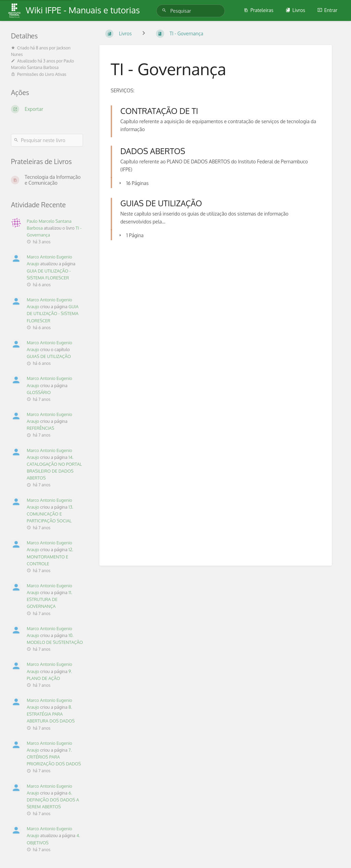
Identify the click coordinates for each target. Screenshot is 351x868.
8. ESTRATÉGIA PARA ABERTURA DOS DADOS (51, 714)
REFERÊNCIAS (40, 428)
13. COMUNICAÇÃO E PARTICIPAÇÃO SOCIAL (50, 514)
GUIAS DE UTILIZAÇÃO (49, 356)
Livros (295, 10)
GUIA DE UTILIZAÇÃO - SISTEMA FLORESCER (53, 313)
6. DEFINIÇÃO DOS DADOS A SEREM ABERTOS (53, 800)
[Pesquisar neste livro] (47, 140)
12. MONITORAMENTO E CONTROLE (50, 556)
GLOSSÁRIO (39, 392)
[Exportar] (47, 109)
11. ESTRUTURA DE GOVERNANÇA (50, 599)
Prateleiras (259, 10)
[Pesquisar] (165, 10)
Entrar (327, 10)
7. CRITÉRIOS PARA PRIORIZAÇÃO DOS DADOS (54, 757)
